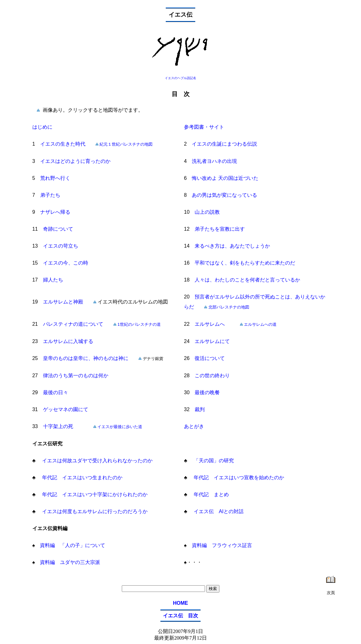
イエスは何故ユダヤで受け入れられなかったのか (96, 461)
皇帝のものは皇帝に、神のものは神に (86, 358)
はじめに (42, 127)
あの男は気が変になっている (224, 195)
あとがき (194, 426)
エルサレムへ (210, 324)
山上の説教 (207, 212)
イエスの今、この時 (66, 263)
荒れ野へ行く (55, 178)
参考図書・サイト (204, 127)
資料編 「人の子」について (70, 545)
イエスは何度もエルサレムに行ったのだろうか (94, 511)
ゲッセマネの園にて (66, 409)
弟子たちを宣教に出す (220, 229)
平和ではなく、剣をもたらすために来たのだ (245, 263)
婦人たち (53, 280)
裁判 (200, 409)
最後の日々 (56, 392)
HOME (180, 603)
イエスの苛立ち (61, 246)
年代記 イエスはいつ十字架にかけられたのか (94, 494)
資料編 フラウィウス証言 (219, 545)
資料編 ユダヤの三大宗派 (67, 562)
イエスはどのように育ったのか (75, 161)
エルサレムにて (212, 341)
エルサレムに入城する (68, 341)
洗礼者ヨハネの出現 (214, 161)
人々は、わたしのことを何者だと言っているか (247, 280)
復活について (210, 358)
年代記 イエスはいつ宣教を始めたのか (238, 478)
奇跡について (58, 229)
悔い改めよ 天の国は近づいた (225, 178)
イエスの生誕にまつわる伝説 (224, 144)
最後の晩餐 (207, 392)
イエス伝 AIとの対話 (218, 511)
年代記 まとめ (211, 494)
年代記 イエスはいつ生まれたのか (81, 478)
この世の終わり (212, 376)
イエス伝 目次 (180, 616)
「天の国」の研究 (213, 461)
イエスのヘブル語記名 (180, 78)
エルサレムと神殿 (68, 302)
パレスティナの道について (73, 324)
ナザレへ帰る (55, 212)
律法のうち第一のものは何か (76, 376)
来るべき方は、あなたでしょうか (232, 246)
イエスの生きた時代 (63, 144)
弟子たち (50, 195)
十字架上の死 (58, 426)
